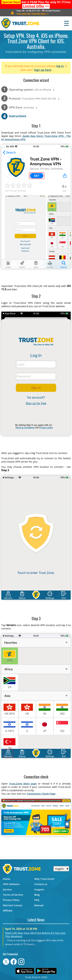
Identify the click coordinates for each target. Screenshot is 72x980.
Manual (39, 905)
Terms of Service (13, 895)
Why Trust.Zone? (44, 879)
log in (60, 66)
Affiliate (8, 910)
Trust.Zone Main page (23, 783)
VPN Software (11, 884)
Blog (37, 895)
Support (39, 889)
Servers (7, 889)
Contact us (41, 884)
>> (36, 6)
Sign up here (43, 70)
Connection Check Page (41, 794)
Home (7, 879)
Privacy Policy (11, 900)
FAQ (37, 900)
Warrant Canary (13, 905)
